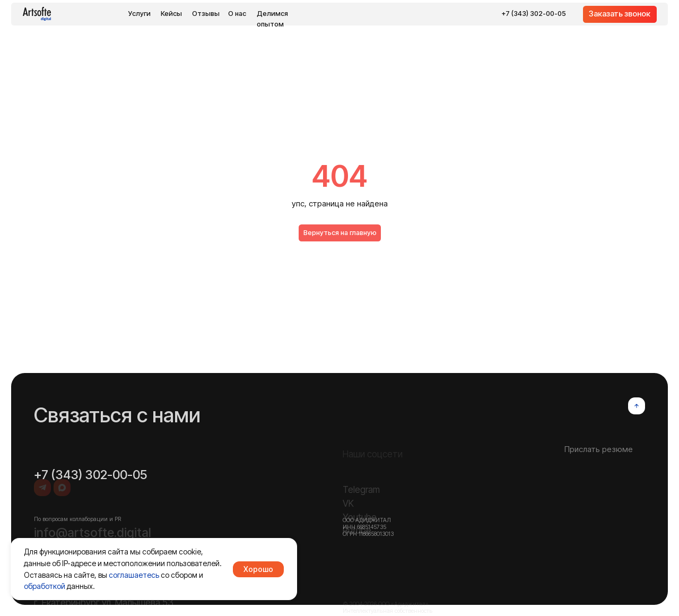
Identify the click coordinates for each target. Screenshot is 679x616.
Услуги (140, 14)
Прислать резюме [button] (599, 471)
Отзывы (206, 14)
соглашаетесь (134, 575)
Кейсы (171, 14)
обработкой (45, 586)
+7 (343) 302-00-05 (534, 14)
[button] (620, 14)
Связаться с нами (117, 436)
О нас (237, 14)
